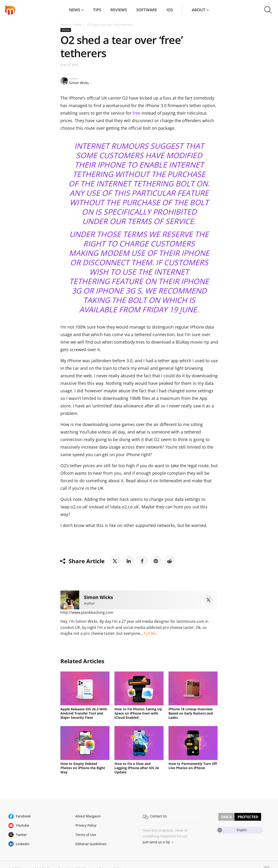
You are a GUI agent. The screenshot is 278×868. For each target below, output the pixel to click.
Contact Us (158, 816)
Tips (97, 10)
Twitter (22, 835)
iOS (170, 10)
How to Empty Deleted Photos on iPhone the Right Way (83, 768)
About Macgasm (88, 816)
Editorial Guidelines (91, 844)
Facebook (23, 816)
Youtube (23, 825)
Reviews (119, 10)
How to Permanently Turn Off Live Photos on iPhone (193, 766)
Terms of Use (86, 835)
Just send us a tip (156, 842)
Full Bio (150, 633)
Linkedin (23, 844)
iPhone (77, 25)
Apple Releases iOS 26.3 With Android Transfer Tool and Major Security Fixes (84, 713)
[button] (268, 10)
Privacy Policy (86, 825)
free (136, 113)
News (75, 10)
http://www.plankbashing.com (87, 612)
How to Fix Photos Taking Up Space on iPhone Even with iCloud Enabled (138, 713)
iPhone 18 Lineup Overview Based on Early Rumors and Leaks (191, 713)
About (199, 10)
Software (147, 10)
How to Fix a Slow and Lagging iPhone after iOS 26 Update (137, 768)
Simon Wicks (79, 83)
